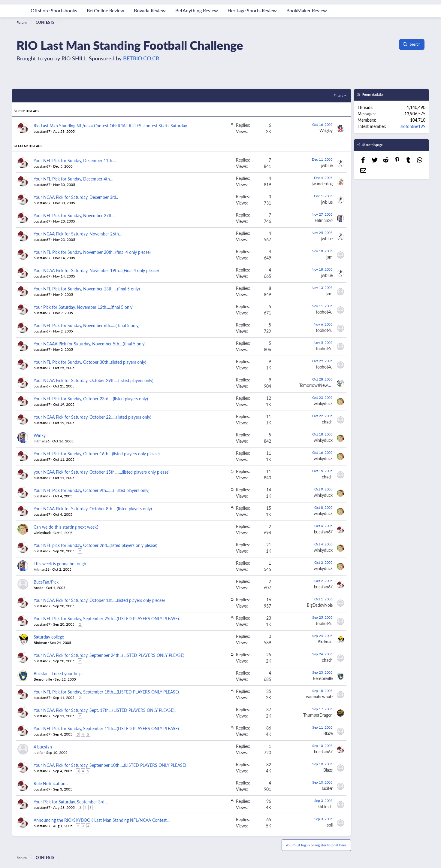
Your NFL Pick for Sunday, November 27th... (74, 215)
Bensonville (43, 679)
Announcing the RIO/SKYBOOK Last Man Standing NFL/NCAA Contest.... (102, 820)
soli (330, 825)
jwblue (327, 165)
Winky (40, 435)
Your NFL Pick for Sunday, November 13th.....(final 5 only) (87, 289)
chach (327, 422)
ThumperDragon (318, 715)
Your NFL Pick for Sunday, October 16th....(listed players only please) (97, 454)
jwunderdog (322, 184)
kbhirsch (325, 806)
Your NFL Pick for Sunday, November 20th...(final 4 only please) (92, 252)
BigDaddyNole (320, 605)
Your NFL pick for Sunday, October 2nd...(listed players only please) (95, 545)
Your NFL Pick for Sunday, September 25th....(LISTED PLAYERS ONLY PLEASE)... (108, 618)
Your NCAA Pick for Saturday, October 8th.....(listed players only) (93, 508)
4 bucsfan (43, 747)
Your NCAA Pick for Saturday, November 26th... (78, 234)
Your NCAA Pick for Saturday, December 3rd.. (76, 197)
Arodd (39, 588)
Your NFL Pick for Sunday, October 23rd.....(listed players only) (91, 399)
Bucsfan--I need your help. (58, 673)
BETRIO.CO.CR (141, 58)
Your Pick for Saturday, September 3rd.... (71, 802)
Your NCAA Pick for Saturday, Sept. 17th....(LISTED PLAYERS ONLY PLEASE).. (105, 710)
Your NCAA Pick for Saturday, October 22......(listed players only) (92, 417)
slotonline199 (413, 126)
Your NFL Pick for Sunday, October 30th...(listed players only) (90, 362)
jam (329, 257)
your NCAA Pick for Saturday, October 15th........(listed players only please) (102, 472)
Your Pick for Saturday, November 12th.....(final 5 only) (84, 307)
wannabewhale (319, 697)
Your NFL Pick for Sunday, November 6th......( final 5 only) (87, 325)
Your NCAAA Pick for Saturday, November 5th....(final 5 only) (90, 344)
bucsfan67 (42, 131)
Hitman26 (324, 220)
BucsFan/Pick (46, 582)
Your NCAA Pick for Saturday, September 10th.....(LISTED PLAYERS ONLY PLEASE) (110, 765)
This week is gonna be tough (60, 563)
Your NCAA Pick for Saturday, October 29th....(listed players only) (94, 380)
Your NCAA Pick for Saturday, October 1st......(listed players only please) (99, 600)
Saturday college (49, 637)
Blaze (328, 733)
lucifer (39, 753)
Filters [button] (338, 95)
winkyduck (323, 403)
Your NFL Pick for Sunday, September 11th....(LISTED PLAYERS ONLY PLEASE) (106, 728)
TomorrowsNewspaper (319, 385)
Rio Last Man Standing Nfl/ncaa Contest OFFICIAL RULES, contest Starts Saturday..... (113, 126)
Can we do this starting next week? (66, 527)
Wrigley (326, 130)
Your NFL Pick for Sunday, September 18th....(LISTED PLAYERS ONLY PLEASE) (106, 692)
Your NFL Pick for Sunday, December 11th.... (75, 160)
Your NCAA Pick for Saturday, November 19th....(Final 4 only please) (96, 270)
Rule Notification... (51, 783)
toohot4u (324, 312)
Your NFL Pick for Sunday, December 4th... (73, 179)
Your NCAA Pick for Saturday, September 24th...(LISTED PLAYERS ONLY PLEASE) (109, 655)
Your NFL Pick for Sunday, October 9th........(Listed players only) (92, 490)
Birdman (40, 643)
